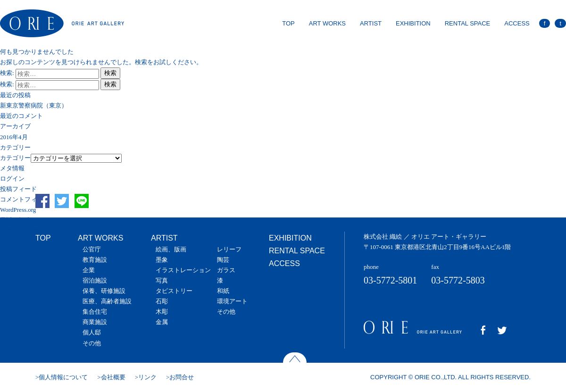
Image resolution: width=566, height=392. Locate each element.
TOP (288, 23)
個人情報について (63, 377)
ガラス (226, 270)
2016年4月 (14, 137)
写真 (162, 280)
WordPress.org (18, 210)
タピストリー (174, 291)
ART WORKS (327, 23)
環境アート (232, 301)
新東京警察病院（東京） (34, 105)
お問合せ (182, 377)
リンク (147, 377)
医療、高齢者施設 (107, 301)
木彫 (162, 312)
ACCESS (517, 23)
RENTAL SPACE (468, 23)
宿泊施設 (95, 280)
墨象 (162, 260)
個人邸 (92, 332)
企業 (89, 270)
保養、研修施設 (104, 291)
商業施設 (95, 322)
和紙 (223, 291)
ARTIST (371, 23)
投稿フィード (18, 189)
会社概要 (113, 377)
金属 (162, 322)
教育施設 (95, 260)
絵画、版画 (171, 249)
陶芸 (223, 260)
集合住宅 (95, 312)
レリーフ (229, 249)
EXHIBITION (413, 23)
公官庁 (92, 249)
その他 (92, 343)
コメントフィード (25, 199)
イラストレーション (183, 270)
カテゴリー (15, 158)
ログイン (12, 179)
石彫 (162, 301)
